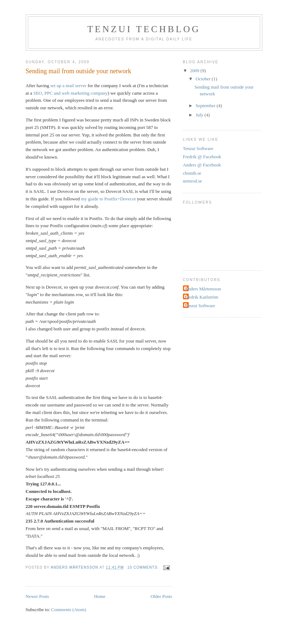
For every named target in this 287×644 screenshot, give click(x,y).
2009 (195, 71)
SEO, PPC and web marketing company (70, 93)
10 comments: (144, 567)
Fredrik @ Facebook (202, 157)
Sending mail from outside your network (79, 71)
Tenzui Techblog (144, 29)
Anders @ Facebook (202, 165)
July (200, 115)
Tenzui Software (198, 148)
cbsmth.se (192, 173)
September (206, 106)
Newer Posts (37, 596)
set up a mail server (68, 86)
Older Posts (161, 596)
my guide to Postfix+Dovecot (108, 199)
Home (100, 596)
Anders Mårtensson (203, 289)
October (204, 79)
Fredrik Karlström (202, 297)
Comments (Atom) (69, 610)
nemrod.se (193, 181)
